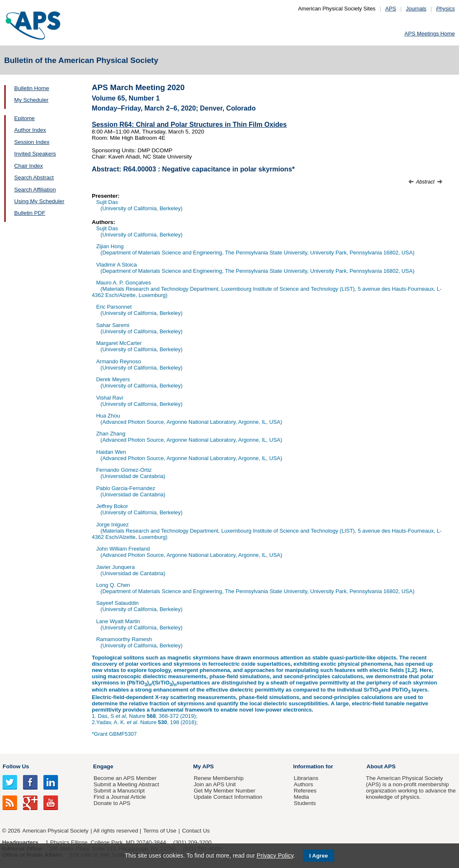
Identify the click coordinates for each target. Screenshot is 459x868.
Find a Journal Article (120, 797)
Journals (416, 9)
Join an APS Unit (215, 784)
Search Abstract (34, 177)
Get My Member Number (224, 791)
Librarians (306, 778)
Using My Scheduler (39, 201)
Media (301, 797)
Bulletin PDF (30, 213)
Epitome (24, 118)
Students (305, 803)
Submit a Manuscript (119, 791)
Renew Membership (219, 778)
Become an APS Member (125, 778)
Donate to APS (112, 803)
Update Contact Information (228, 797)
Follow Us (16, 766)
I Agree (319, 856)
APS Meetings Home (430, 34)
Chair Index (29, 166)
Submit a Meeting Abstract (126, 784)
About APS (381, 766)
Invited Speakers (35, 154)
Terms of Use (160, 831)
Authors (303, 784)
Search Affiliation (35, 190)
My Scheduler (31, 100)
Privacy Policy (275, 855)
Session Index (32, 142)
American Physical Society (55, 831)
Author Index (30, 130)
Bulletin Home (32, 88)
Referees (305, 791)
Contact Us (196, 831)
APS (391, 9)
